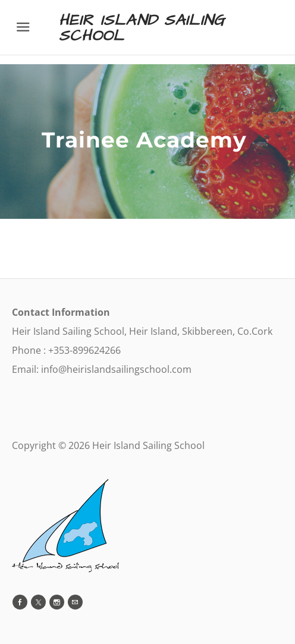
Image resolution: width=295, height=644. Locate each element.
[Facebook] (20, 602)
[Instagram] (57, 602)
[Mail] (75, 602)
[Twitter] (38, 602)
